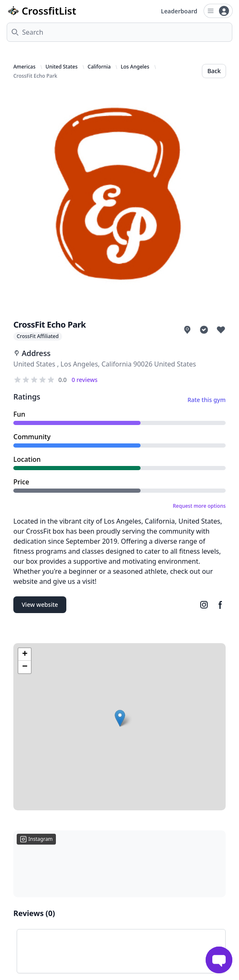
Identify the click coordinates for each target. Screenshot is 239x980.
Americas (24, 67)
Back (214, 71)
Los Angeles (135, 67)
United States (62, 67)
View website (40, 605)
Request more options (199, 506)
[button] (120, 718)
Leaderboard (179, 11)
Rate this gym (206, 400)
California (99, 67)
